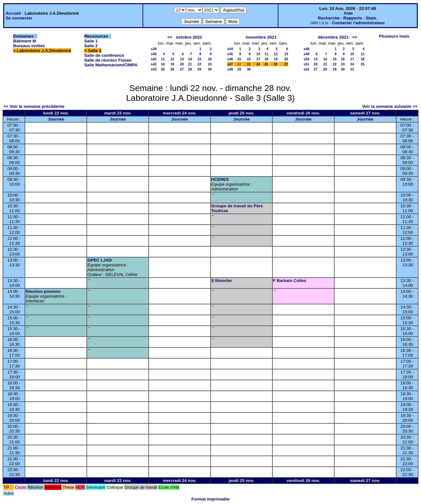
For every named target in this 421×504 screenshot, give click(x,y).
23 (210, 64)
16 (210, 59)
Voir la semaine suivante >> (390, 106)
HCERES (220, 179)
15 (199, 59)
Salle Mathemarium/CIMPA (111, 65)
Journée (56, 119)
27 (182, 69)
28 (190, 69)
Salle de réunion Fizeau (108, 60)
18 (163, 64)
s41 (154, 59)
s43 (154, 69)
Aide (348, 13)
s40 (154, 54)
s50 (307, 59)
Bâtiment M (25, 41)
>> (355, 37)
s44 (230, 49)
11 (163, 59)
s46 (230, 59)
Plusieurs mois (394, 36)
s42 (154, 64)
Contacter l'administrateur (358, 23)
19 (172, 64)
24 (258, 64)
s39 (154, 49)
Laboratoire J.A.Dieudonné (44, 51)
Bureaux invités (29, 46)
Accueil (13, 13)
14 (190, 59)
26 (172, 69)
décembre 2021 (333, 37)
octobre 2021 (189, 37)
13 (182, 59)
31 (352, 69)
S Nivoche (221, 281)
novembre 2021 (261, 37)
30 (210, 69)
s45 (230, 54)
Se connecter (19, 18)
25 (163, 69)
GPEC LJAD (100, 260)
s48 (230, 69)
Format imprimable (211, 499)
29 (199, 69)
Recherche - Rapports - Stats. (348, 18)
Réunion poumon (43, 291)
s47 (230, 64)
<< (170, 37)
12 (172, 59)
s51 (307, 64)
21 (190, 64)
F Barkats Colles (290, 281)
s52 (307, 69)
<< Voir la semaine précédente (34, 106)
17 (258, 59)
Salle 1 (91, 41)
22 (199, 64)
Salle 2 (91, 46)
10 (258, 54)
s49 (307, 54)
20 (182, 64)
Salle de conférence (104, 55)
